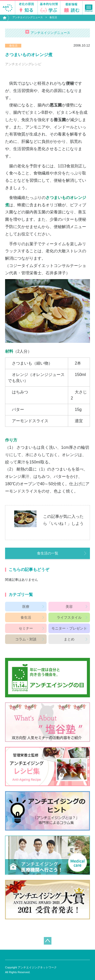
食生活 (53, 17)
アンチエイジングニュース (28, 17)
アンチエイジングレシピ (23, 64)
